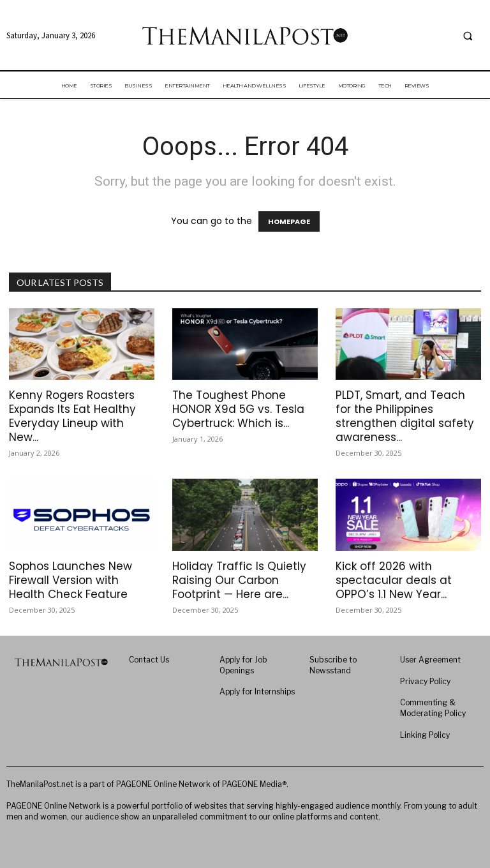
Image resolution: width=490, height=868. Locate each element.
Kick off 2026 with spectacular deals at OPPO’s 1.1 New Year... (394, 580)
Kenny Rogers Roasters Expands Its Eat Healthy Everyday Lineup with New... (72, 416)
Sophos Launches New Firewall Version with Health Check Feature (71, 580)
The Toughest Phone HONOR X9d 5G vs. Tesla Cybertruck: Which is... (238, 409)
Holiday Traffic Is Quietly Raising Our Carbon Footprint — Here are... (239, 580)
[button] (468, 36)
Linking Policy (425, 735)
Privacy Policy (425, 681)
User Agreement (430, 660)
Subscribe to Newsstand (333, 665)
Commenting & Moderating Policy (433, 708)
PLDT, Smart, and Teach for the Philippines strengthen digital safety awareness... (405, 416)
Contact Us (149, 660)
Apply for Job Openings (243, 665)
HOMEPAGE (289, 221)
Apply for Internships (257, 692)
